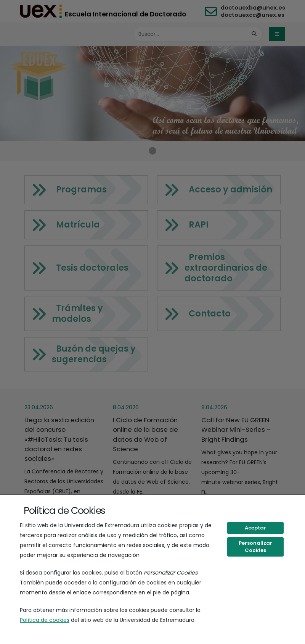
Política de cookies (45, 620)
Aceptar (255, 528)
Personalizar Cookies (255, 547)
